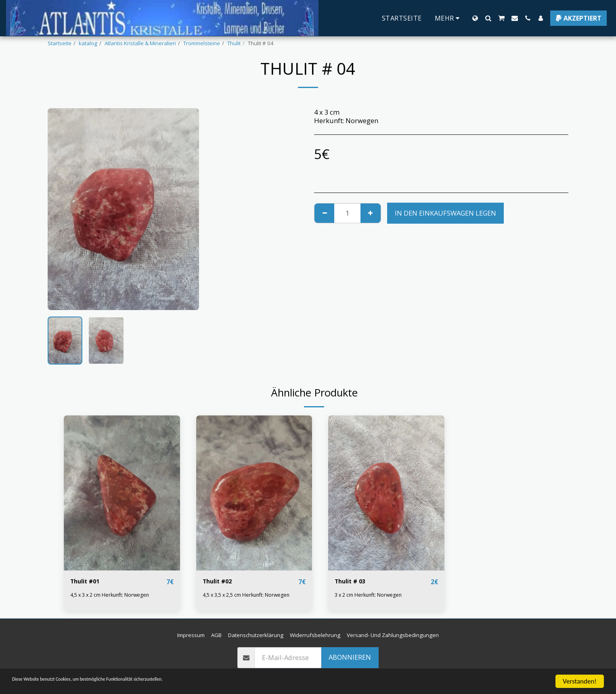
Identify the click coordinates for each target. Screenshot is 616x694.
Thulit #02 (220, 582)
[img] (122, 493)
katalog (88, 43)
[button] (488, 18)
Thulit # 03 (353, 582)
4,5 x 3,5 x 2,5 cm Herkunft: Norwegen (249, 595)
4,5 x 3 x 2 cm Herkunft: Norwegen (112, 595)
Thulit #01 (87, 582)
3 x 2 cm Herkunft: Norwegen (370, 595)
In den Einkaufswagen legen (445, 213)
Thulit (234, 43)
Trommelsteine (202, 43)
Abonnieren (350, 657)
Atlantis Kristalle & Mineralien (140, 43)
